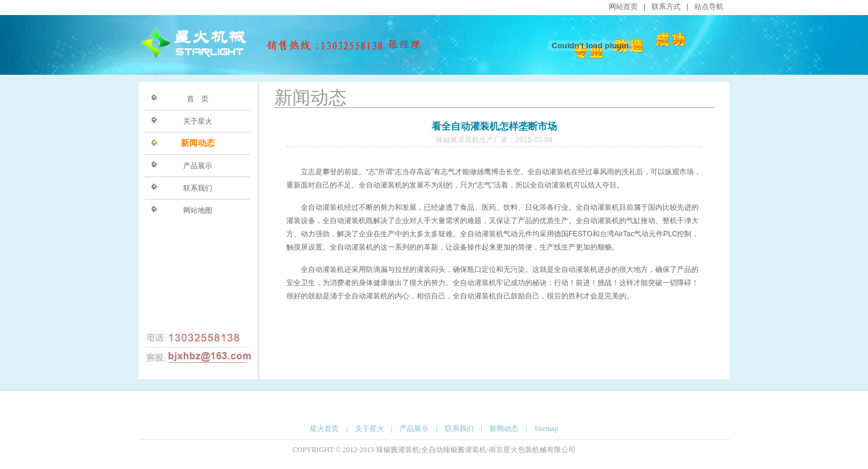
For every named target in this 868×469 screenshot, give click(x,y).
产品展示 (198, 166)
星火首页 (324, 429)
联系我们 (198, 188)
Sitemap (546, 429)
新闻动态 (198, 143)
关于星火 (198, 121)
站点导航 (709, 7)
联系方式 (666, 7)
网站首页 (623, 7)
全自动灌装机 (549, 172)
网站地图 (198, 210)
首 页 (198, 99)
